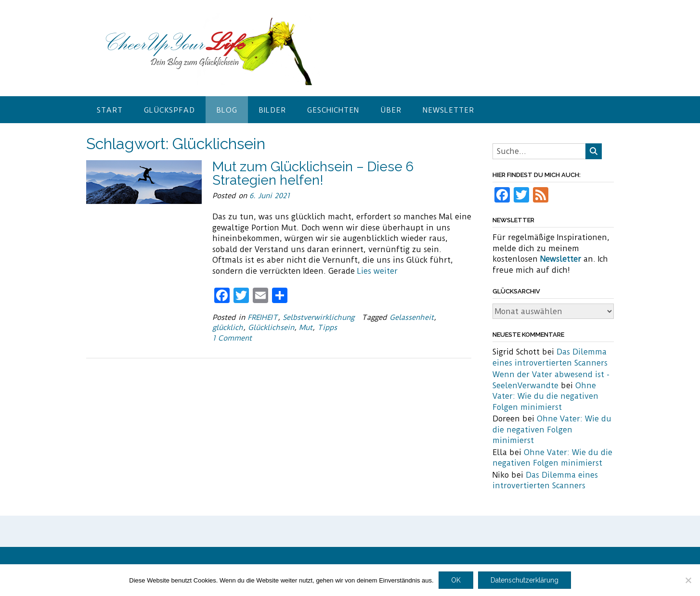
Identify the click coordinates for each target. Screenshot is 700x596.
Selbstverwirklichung (318, 317)
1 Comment (232, 338)
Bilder (272, 110)
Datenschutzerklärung (525, 580)
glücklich (228, 328)
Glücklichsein (271, 328)
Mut (306, 328)
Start (110, 110)
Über (391, 110)
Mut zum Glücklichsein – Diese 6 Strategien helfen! (313, 173)
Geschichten (333, 110)
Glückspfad (169, 110)
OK (456, 580)
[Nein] (688, 580)
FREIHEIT (263, 317)
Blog (227, 110)
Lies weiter (377, 271)
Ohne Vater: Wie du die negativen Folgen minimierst (545, 396)
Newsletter (448, 110)
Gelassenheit (412, 317)
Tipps (327, 328)
